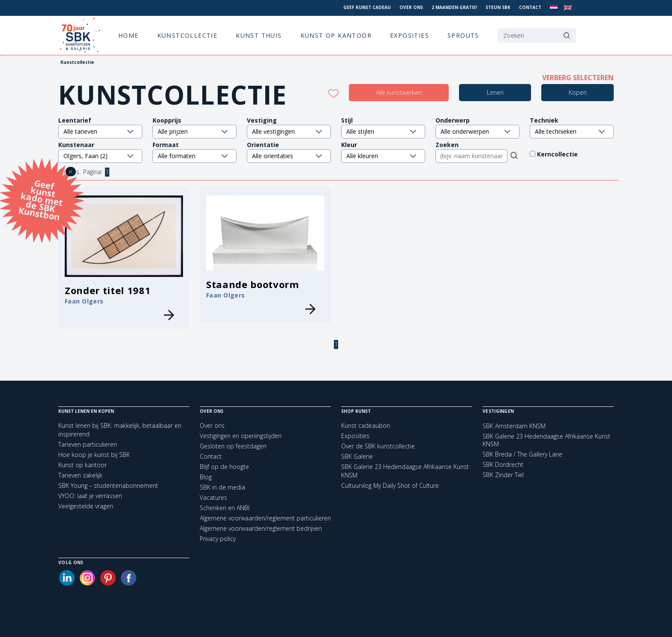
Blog (206, 477)
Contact (530, 7)
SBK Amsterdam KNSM (514, 426)
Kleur (349, 145)
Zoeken (447, 145)
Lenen (495, 92)
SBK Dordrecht (503, 465)
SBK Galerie (357, 456)
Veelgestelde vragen (86, 506)
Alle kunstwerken (399, 92)
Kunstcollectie (187, 35)
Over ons (411, 7)
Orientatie (263, 145)
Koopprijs (167, 120)
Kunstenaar (76, 145)
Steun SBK (498, 7)
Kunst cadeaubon (366, 425)
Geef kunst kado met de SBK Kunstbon (41, 199)
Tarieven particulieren (88, 444)
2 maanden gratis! (454, 7)
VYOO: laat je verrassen (90, 496)
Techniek (544, 120)
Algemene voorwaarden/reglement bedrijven (261, 528)
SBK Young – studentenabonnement (108, 485)
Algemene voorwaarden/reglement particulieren (265, 518)
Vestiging (262, 120)
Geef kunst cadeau (367, 7)
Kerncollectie (562, 154)
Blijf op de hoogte (224, 467)
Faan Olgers (84, 301)
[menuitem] (554, 8)
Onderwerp (453, 120)
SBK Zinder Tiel (503, 475)
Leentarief (75, 120)
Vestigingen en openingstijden (241, 436)
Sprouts (463, 35)
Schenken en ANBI (225, 508)
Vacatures (213, 497)
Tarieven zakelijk (80, 475)
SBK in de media (222, 487)
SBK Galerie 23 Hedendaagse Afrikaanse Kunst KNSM (546, 440)
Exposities (409, 35)
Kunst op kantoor (336, 35)
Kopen (578, 92)
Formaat (166, 145)
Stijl (347, 120)
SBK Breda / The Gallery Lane (522, 454)
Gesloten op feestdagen (233, 446)
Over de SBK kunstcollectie (378, 446)
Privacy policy (218, 539)
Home (129, 35)
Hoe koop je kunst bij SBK (94, 455)
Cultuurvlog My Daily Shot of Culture (390, 485)
